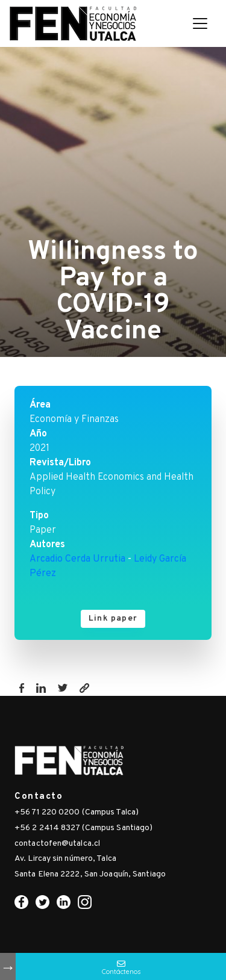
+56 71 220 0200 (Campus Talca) (77, 812)
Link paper (113, 619)
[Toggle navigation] (200, 23)
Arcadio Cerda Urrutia (77, 559)
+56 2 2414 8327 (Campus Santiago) (83, 828)
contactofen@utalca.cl (57, 844)
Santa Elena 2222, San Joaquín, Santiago (90, 874)
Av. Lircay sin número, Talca (65, 859)
